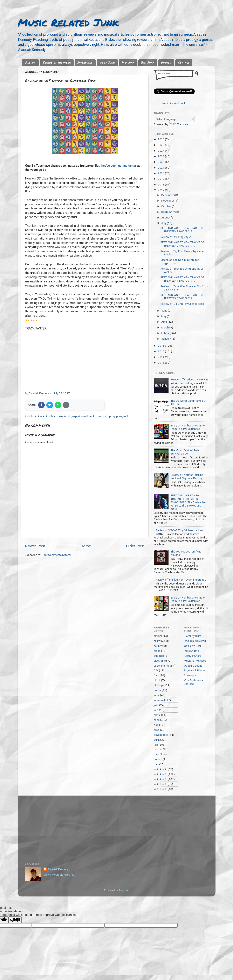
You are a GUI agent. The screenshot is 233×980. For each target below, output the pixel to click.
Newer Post (35, 546)
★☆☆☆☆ (160, 789)
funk (92, 416)
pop (156, 725)
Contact (184, 62)
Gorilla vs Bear (193, 646)
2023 (161, 156)
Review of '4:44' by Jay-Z (176, 237)
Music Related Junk (68, 22)
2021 (161, 168)
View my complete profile (59, 875)
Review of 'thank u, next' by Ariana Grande (181, 580)
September (168, 212)
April (164, 322)
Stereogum (191, 675)
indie (157, 695)
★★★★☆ (160, 774)
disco (157, 651)
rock (126, 416)
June (165, 311)
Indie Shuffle (191, 651)
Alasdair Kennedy (58, 869)
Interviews (85, 62)
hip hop (158, 685)
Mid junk (128, 62)
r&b (156, 745)
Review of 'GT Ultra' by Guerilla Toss (182, 304)
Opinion (166, 62)
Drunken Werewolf (195, 641)
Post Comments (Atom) (56, 555)
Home (86, 546)
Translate (179, 124)
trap (156, 764)
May (164, 316)
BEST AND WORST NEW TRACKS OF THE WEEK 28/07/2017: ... (182, 230)
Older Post (135, 546)
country (158, 646)
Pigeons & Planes (195, 670)
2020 (161, 173)
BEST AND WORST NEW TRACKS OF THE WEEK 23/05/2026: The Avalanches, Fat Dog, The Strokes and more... (189, 502)
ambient (159, 636)
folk (156, 670)
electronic (65, 416)
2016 (161, 346)
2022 (161, 162)
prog (112, 416)
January (166, 339)
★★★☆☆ (160, 779)
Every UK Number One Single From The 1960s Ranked (188, 427)
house (157, 690)
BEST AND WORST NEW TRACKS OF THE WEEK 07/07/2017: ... (182, 296)
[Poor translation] (15, 920)
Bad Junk (148, 62)
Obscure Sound (193, 666)
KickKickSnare (193, 656)
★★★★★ (41, 416)
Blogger (124, 890)
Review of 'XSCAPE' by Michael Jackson (180, 530)
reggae (158, 749)
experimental (80, 416)
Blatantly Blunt (193, 636)
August (166, 217)
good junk (102, 416)
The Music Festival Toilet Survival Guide (186, 452)
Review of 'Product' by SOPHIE (189, 379)
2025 (161, 145)
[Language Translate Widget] (174, 119)
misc (157, 720)
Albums (31, 62)
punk (119, 416)
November (168, 201)
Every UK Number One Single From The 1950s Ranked (188, 599)
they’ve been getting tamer (118, 166)
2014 (161, 357)
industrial (159, 700)
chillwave (159, 641)
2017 (161, 190)
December (168, 195)
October (167, 206)
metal (157, 715)
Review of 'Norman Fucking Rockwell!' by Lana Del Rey (187, 476)
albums (53, 416)
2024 (161, 151)
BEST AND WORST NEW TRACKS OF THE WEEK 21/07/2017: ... (182, 244)
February (167, 333)
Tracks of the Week (57, 62)
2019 (161, 179)
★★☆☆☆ (160, 784)
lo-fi (156, 710)
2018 (161, 184)
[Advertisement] (117, 827)
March (165, 327)
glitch (157, 680)
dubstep (159, 656)
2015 (161, 351)
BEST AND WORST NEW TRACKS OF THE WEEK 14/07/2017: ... (182, 279)
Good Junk (107, 62)
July (164, 223)
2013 (161, 362)
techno (158, 759)
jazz (156, 705)
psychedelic (161, 735)
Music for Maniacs (195, 661)
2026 (161, 139)
